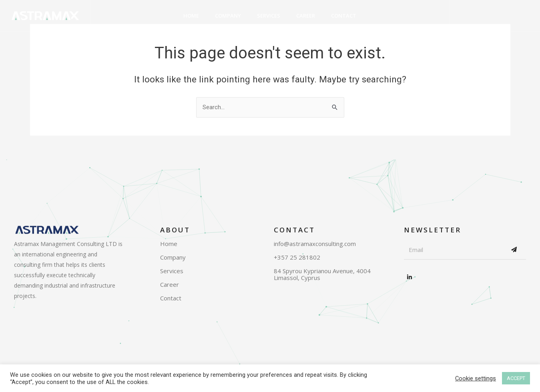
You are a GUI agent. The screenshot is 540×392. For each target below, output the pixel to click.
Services (269, 16)
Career (306, 16)
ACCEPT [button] (516, 378)
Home (191, 16)
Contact (344, 16)
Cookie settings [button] (476, 378)
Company (228, 16)
